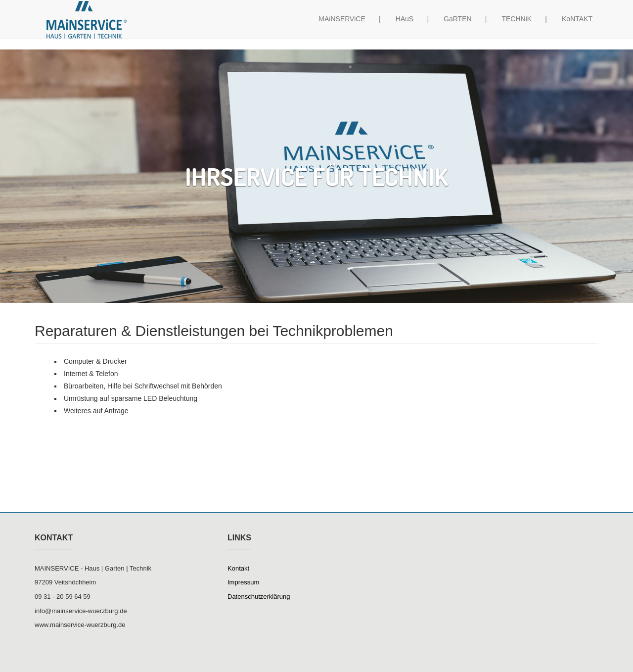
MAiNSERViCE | (349, 28)
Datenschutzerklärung (259, 597)
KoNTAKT (577, 28)
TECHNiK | (524, 28)
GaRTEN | (465, 28)
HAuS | (412, 28)
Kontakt (238, 568)
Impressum (243, 582)
